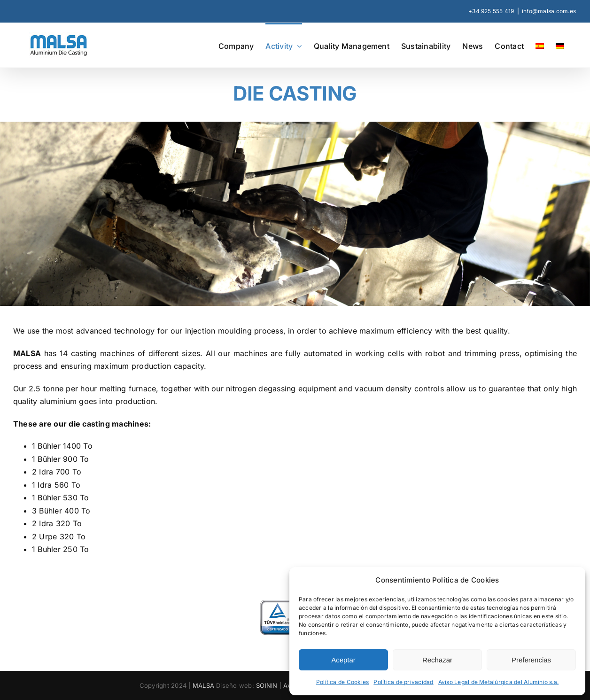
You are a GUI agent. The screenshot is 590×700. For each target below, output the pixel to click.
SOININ (267, 685)
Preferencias (531, 660)
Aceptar (343, 660)
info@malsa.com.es (549, 11)
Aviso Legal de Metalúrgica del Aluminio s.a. (499, 682)
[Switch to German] (560, 45)
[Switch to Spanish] (540, 45)
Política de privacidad (403, 682)
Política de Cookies (343, 682)
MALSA (203, 685)
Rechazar (437, 660)
